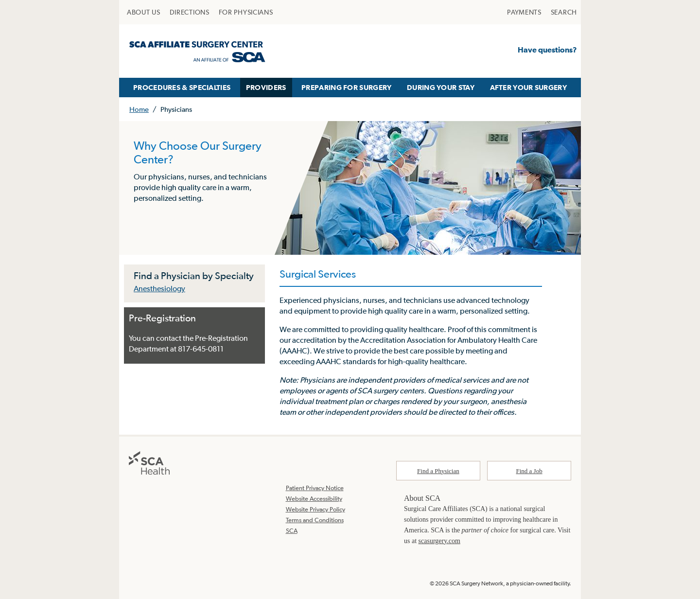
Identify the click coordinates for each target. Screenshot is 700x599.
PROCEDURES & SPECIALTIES (182, 87)
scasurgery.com (439, 541)
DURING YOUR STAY (441, 87)
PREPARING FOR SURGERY (346, 87)
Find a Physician (438, 471)
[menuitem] (144, 12)
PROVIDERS (266, 87)
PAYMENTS (524, 12)
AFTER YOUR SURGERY (528, 87)
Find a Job (529, 471)
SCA (292, 531)
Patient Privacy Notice (315, 488)
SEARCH (564, 12)
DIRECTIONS (190, 12)
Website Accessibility (314, 499)
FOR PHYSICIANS (246, 12)
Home (139, 109)
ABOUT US (144, 12)
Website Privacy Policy (315, 509)
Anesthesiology (159, 288)
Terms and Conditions (315, 520)
